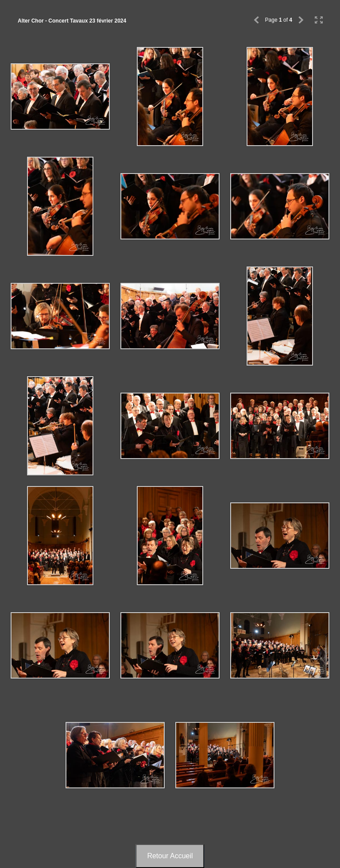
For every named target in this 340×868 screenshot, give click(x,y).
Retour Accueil (170, 856)
